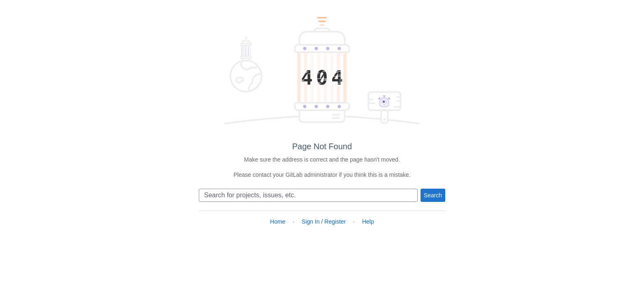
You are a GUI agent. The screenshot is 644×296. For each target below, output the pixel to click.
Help (368, 222)
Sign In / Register (324, 222)
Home (278, 222)
